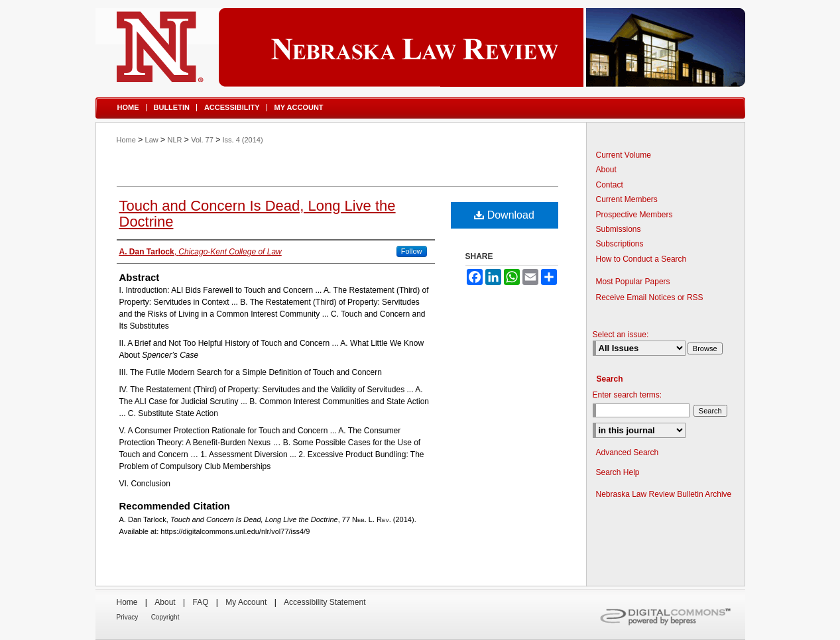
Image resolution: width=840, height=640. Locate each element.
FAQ (200, 602)
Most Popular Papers (633, 282)
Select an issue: (621, 335)
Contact (610, 185)
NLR (174, 140)
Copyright (165, 617)
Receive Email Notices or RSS (650, 297)
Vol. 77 (202, 140)
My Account (246, 602)
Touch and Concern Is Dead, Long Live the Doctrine (258, 214)
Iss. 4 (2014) (243, 140)
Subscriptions (620, 244)
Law (152, 140)
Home (126, 140)
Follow (412, 251)
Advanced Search (628, 453)
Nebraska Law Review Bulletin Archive (664, 494)
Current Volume (624, 155)
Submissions (619, 229)
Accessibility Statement (325, 602)
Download (504, 215)
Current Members (627, 199)
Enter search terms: (628, 395)
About (606, 170)
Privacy (128, 617)
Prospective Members (634, 215)
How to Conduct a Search (641, 259)
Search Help (618, 472)
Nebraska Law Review (420, 47)
